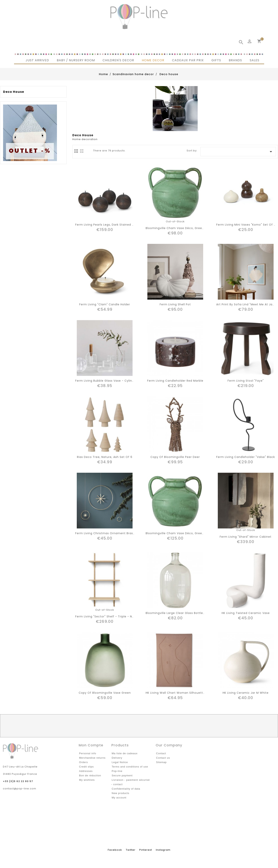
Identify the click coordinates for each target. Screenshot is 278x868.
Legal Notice (120, 762)
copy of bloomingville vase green (105, 693)
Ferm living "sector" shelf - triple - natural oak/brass (116, 616)
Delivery (117, 758)
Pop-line (117, 771)
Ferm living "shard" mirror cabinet (246, 537)
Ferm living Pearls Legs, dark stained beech (108, 225)
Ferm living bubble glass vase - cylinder (106, 381)
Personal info (88, 753)
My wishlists (87, 780)
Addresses (86, 771)
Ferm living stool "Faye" (246, 381)
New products (121, 793)
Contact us (163, 758)
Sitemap (161, 762)
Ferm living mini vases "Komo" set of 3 (246, 225)
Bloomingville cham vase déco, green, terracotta (184, 228)
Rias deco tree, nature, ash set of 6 (105, 457)
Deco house (14, 92)
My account (119, 798)
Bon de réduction (90, 775)
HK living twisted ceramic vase (246, 613)
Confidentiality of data (126, 789)
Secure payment (122, 775)
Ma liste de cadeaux (125, 753)
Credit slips (86, 767)
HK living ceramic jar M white (246, 693)
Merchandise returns (92, 758)
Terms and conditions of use (130, 767)
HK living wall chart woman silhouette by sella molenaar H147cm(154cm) (202, 693)
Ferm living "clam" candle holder (105, 304)
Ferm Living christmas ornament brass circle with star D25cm (123, 533)
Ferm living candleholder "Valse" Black (246, 457)
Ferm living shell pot (175, 304)
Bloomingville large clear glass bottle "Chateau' (182, 613)
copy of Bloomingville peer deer (175, 457)
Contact (161, 753)
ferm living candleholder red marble (175, 381)
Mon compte (91, 745)
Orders (83, 762)
